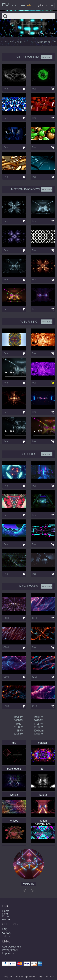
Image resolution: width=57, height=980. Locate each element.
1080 (19, 724)
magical (43, 743)
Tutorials (7, 936)
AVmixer (7, 919)
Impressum (9, 953)
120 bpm (39, 731)
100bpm (18, 717)
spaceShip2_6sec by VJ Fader (42, 33)
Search (28, 15)
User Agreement (12, 946)
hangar (43, 795)
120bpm (18, 734)
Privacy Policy (10, 950)
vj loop (14, 821)
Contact (7, 933)
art (43, 769)
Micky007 (29, 884)
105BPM (19, 720)
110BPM (38, 724)
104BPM (38, 717)
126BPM (38, 734)
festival (14, 795)
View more (47, 57)
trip (14, 743)
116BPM (19, 727)
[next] (32, 891)
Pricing (6, 916)
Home (6, 911)
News (5, 914)
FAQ (5, 929)
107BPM (38, 720)
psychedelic (14, 769)
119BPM (19, 731)
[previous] (25, 891)
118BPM (38, 727)
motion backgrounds (43, 822)
